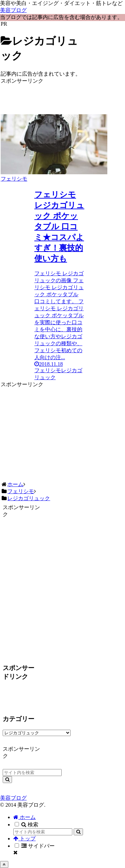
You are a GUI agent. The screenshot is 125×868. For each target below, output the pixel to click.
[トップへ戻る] (4, 865)
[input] (32, 773)
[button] (7, 780)
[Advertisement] (43, 95)
